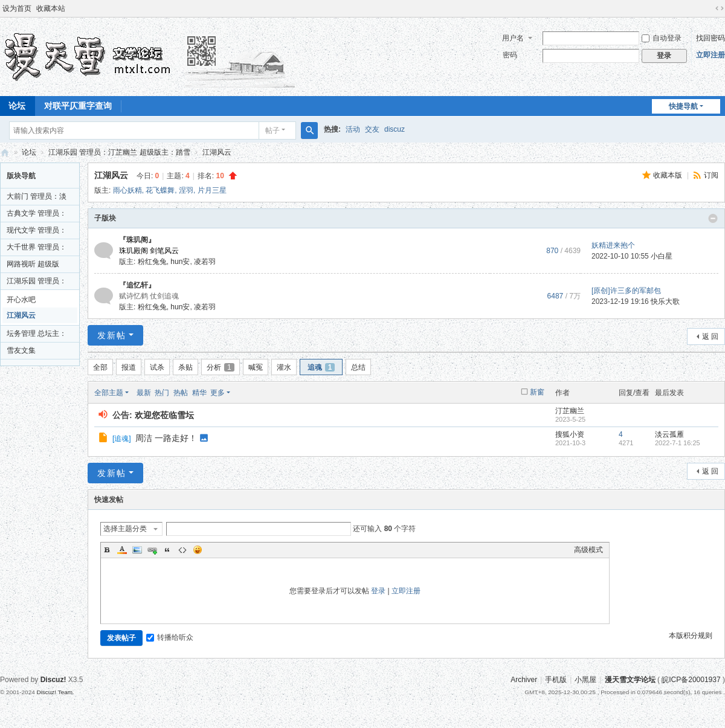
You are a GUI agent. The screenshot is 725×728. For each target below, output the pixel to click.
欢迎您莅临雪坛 (164, 415)
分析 (221, 367)
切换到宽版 (720, 8)
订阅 (711, 175)
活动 (353, 129)
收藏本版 (669, 175)
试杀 (157, 367)
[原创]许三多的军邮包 (626, 291)
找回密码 (710, 38)
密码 (510, 55)
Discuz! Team (54, 692)
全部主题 (109, 393)
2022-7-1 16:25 (678, 443)
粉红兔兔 (152, 262)
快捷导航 (683, 106)
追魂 (321, 367)
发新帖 (112, 335)
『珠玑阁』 (137, 240)
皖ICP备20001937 (691, 680)
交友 (372, 129)
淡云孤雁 (669, 434)
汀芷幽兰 (570, 411)
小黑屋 (585, 680)
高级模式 (588, 550)
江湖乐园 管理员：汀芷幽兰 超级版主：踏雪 (119, 152)
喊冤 (256, 367)
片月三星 (212, 190)
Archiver (524, 680)
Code (182, 550)
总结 (358, 367)
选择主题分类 (125, 529)
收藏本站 (51, 8)
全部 (100, 367)
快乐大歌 (665, 301)
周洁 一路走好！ (166, 438)
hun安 (180, 262)
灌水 (284, 367)
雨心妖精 (127, 190)
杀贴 (185, 367)
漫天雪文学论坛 (5, 153)
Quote (167, 550)
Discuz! (53, 680)
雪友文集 (21, 350)
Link (152, 550)
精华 (199, 393)
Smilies (198, 550)
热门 (162, 393)
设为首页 (17, 8)
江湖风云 (217, 152)
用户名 (513, 38)
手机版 (556, 680)
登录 (378, 591)
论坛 (29, 152)
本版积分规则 (691, 636)
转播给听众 (170, 637)
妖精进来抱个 (613, 245)
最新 (144, 393)
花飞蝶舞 (160, 190)
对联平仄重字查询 (78, 106)
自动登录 (662, 38)
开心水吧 (21, 300)
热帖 (181, 393)
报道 (129, 367)
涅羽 (186, 190)
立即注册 (710, 55)
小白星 (662, 256)
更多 (217, 393)
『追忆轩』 (137, 285)
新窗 (537, 392)
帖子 (272, 130)
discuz (395, 129)
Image (137, 550)
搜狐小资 (570, 434)
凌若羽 (205, 262)
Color (122, 550)
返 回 (710, 337)
